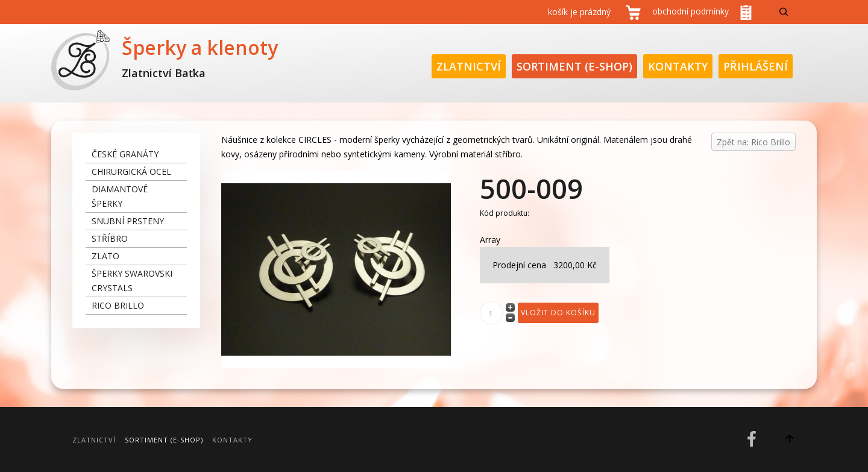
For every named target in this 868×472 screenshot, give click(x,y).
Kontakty (678, 66)
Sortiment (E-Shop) (574, 66)
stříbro (110, 238)
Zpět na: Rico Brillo (753, 142)
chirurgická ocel (131, 171)
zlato (105, 256)
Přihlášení (756, 66)
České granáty (125, 154)
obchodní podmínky (690, 11)
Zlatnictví (469, 66)
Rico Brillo (118, 305)
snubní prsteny (128, 221)
